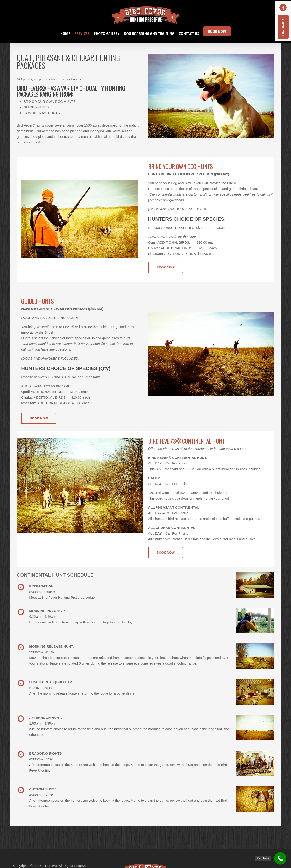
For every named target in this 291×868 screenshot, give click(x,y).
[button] (166, 267)
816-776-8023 (283, 27)
